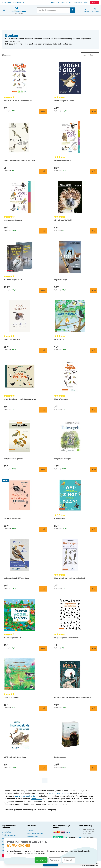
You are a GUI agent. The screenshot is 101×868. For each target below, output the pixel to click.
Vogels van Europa (60, 280)
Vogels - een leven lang (12, 340)
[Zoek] (73, 10)
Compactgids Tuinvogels (63, 459)
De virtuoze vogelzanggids (13, 220)
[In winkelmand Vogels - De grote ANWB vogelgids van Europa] (43, 171)
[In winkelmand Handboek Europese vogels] (43, 291)
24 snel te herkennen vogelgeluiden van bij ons (20, 399)
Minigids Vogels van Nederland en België (18, 101)
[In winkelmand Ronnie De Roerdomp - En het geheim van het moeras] (94, 708)
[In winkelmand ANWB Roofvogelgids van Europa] (43, 768)
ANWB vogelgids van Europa (64, 101)
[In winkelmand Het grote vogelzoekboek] (43, 649)
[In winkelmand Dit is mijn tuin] (94, 350)
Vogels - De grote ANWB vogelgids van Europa (20, 161)
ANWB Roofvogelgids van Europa (15, 757)
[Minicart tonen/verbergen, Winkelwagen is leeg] (95, 10)
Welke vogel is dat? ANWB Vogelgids (16, 578)
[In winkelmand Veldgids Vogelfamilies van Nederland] (94, 649)
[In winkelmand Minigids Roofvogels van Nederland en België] (94, 589)
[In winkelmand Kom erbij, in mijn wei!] (43, 708)
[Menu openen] (4, 10)
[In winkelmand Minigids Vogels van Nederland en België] (43, 112)
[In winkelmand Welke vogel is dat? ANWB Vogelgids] (43, 589)
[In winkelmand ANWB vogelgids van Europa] (94, 112)
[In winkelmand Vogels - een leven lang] (43, 350)
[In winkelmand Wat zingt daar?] (94, 529)
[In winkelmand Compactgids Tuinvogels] (94, 470)
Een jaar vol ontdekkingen (13, 519)
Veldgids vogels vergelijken (13, 459)
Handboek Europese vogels (13, 280)
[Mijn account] (86, 10)
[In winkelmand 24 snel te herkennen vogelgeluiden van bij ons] (43, 410)
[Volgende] (57, 780)
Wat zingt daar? (59, 519)
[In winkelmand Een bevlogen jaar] (94, 768)
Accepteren (41, 860)
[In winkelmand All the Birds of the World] (94, 231)
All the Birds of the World (63, 220)
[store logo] (19, 10)
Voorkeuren (55, 860)
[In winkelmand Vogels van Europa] (94, 291)
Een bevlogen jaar (60, 757)
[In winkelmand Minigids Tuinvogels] (94, 410)
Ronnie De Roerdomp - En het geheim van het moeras (73, 698)
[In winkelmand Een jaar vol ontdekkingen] (43, 529)
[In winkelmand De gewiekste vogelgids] (94, 171)
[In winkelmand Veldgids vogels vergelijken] (43, 470)
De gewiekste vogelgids (62, 161)
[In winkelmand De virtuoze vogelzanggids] (43, 231)
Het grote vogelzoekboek (12, 638)
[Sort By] (90, 55)
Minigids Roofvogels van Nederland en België (70, 578)
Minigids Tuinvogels (61, 399)
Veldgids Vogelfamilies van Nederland (67, 638)
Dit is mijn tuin (59, 340)
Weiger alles (69, 860)
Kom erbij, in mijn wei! (11, 698)
